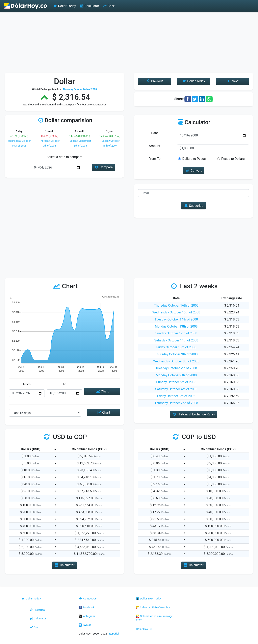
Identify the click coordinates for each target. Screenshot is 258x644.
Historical (37, 610)
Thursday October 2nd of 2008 (176, 403)
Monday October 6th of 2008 (176, 375)
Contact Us (88, 598)
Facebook (86, 607)
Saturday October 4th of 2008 (176, 389)
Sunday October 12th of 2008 (176, 333)
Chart (109, 6)
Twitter (85, 625)
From (27, 384)
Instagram (87, 616)
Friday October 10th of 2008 (176, 347)
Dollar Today (64, 6)
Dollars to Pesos (194, 159)
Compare (104, 167)
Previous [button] (155, 81)
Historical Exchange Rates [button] (193, 414)
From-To (154, 159)
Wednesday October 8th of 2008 (176, 361)
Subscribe (193, 206)
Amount (154, 146)
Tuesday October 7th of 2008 (176, 368)
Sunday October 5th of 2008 (176, 382)
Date (154, 133)
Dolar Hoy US (144, 629)
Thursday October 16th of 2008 (176, 305)
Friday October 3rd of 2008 (176, 396)
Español (114, 634)
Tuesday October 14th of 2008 (176, 319)
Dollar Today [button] (194, 81)
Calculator (89, 6)
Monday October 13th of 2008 (176, 326)
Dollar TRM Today (149, 598)
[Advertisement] (129, 42)
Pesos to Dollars (233, 159)
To (64, 384)
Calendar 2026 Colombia (153, 607)
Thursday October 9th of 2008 (176, 354)
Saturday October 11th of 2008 (176, 340)
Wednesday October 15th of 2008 (176, 312)
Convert (193, 171)
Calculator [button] (65, 565)
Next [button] (233, 81)
